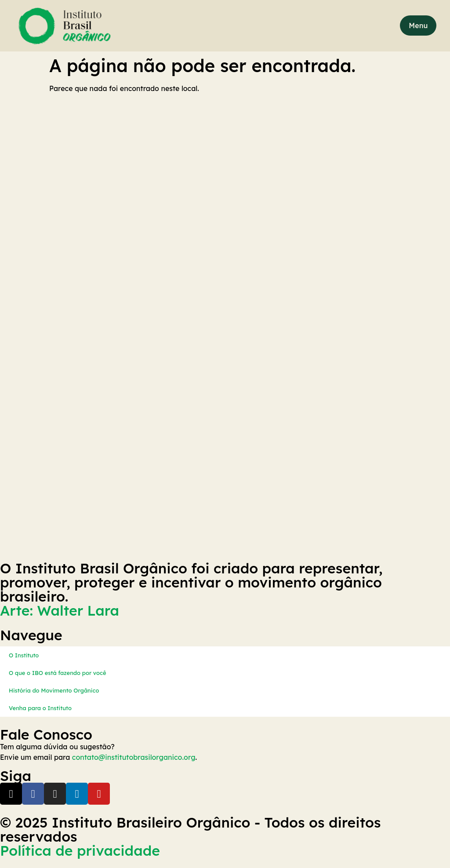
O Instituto (24, 655)
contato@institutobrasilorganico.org (134, 757)
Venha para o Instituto (40, 708)
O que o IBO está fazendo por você (58, 673)
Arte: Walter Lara (60, 610)
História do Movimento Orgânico (54, 690)
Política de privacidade (80, 850)
